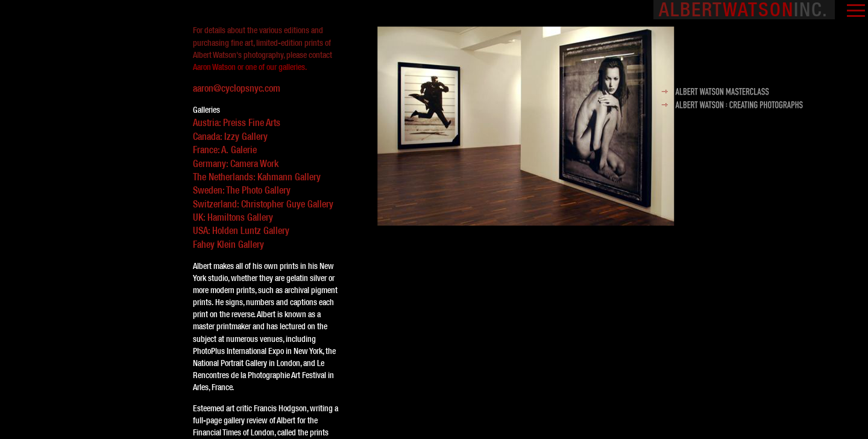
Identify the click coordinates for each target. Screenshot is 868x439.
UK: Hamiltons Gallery (233, 217)
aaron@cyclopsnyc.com (237, 89)
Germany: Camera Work (236, 163)
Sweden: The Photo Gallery (242, 190)
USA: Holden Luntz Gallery (241, 231)
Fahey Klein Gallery (228, 244)
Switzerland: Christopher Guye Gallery (263, 204)
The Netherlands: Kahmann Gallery (257, 177)
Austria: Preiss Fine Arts (237, 122)
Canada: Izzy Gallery (230, 136)
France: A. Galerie (225, 150)
